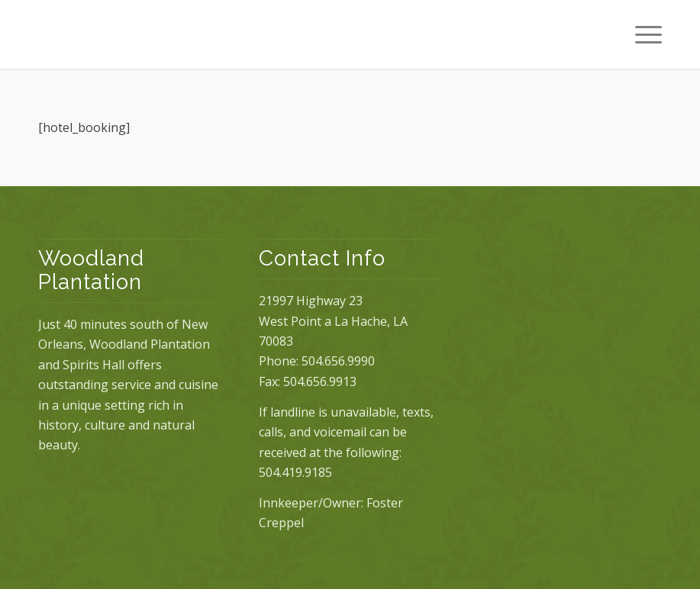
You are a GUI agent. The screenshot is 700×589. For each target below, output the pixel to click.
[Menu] (641, 34)
